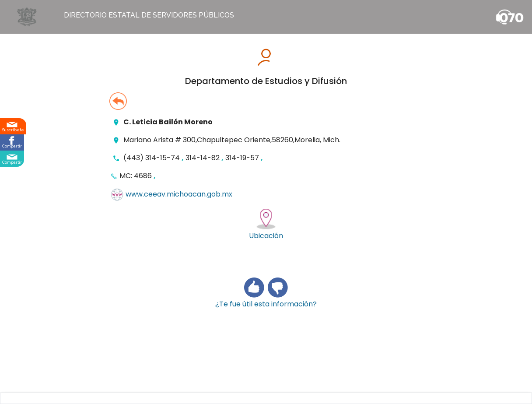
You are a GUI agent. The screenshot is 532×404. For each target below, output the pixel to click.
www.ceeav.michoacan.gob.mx (179, 195)
